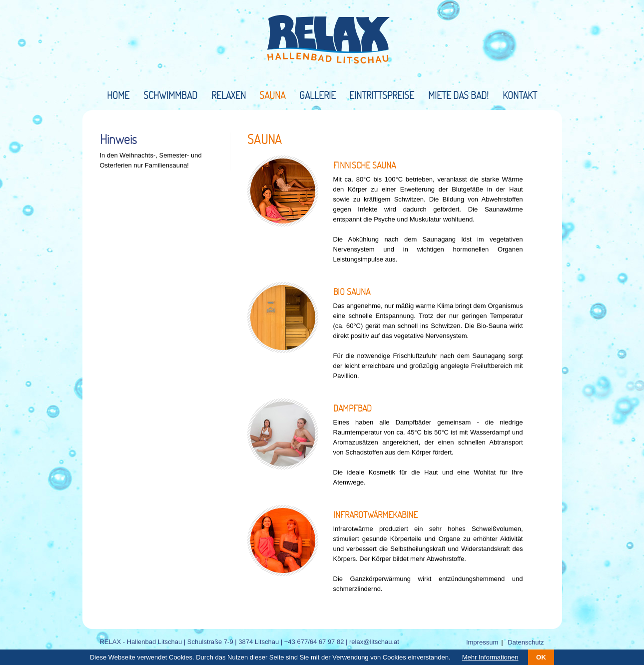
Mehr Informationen (490, 657)
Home (118, 95)
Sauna (272, 95)
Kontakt (520, 95)
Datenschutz (526, 642)
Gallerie (318, 95)
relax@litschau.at (374, 642)
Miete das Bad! (458, 95)
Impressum (482, 642)
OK (541, 657)
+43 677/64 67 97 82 (314, 642)
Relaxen (229, 95)
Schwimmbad (170, 95)
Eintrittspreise (382, 95)
